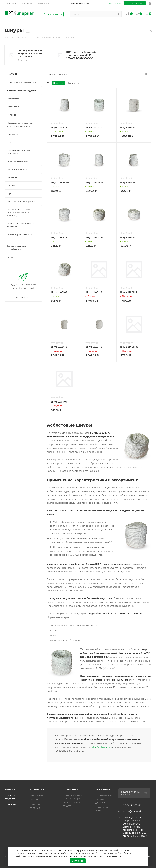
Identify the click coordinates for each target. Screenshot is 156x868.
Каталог (10, 789)
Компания (37, 789)
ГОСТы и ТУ (36, 808)
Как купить (103, 789)
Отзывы (34, 800)
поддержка (71, 789)
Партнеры (35, 804)
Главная (10, 804)
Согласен (78, 861)
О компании (36, 795)
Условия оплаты (104, 795)
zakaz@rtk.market (101, 747)
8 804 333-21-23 (80, 3)
